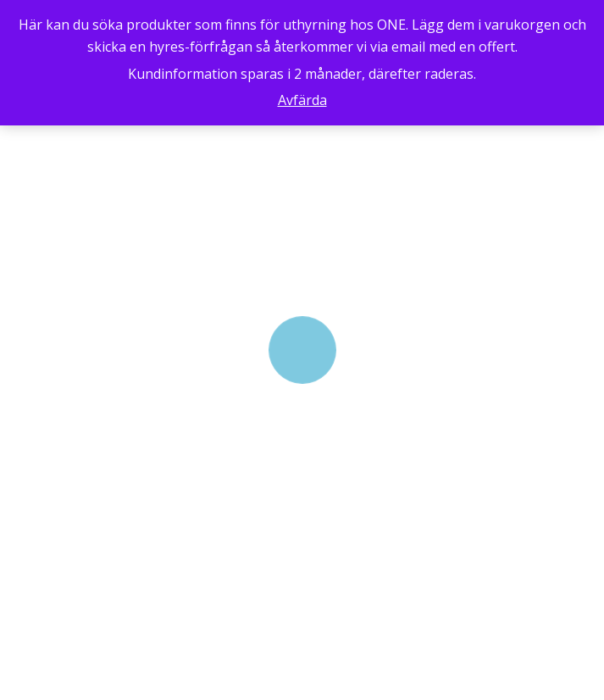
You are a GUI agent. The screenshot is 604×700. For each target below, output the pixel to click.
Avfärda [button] (302, 100)
